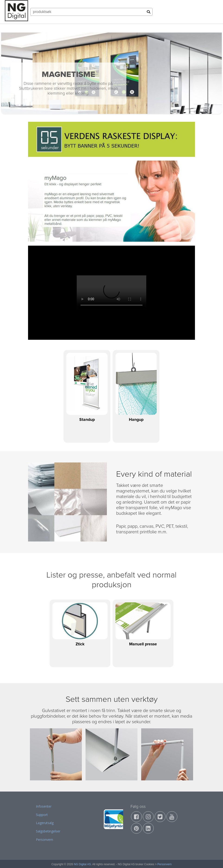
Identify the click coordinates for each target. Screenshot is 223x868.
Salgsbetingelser (48, 831)
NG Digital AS (82, 864)
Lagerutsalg (45, 823)
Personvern (45, 840)
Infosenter (44, 806)
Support (42, 815)
